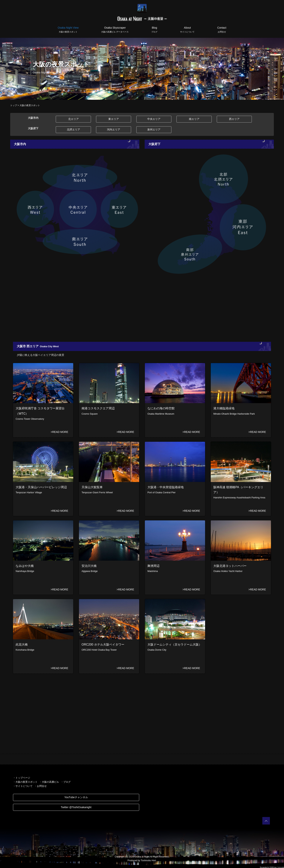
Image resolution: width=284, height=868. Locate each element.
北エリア (73, 119)
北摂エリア (73, 129)
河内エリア (114, 129)
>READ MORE (59, 432)
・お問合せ (41, 786)
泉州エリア (154, 129)
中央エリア (154, 119)
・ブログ (66, 782)
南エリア (194, 119)
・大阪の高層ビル (49, 782)
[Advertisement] (123, 310)
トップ (14, 105)
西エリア (234, 119)
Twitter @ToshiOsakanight (76, 807)
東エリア (114, 119)
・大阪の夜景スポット (25, 782)
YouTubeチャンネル (76, 797)
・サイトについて (23, 786)
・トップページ (22, 778)
